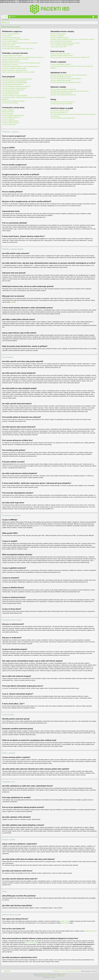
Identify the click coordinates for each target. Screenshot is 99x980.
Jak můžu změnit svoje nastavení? (12, 55)
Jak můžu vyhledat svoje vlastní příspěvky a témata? (66, 82)
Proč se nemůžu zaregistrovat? (11, 38)
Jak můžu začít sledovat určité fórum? (61, 93)
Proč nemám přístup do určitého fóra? (13, 90)
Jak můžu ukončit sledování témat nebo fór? (63, 95)
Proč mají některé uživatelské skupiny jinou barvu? (65, 43)
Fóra (5, 17)
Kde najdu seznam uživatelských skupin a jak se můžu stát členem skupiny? (73, 39)
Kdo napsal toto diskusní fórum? (60, 111)
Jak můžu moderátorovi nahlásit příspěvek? (15, 96)
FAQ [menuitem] (94, 17)
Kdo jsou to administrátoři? (58, 34)
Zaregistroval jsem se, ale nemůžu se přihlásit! (16, 39)
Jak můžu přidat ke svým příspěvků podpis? (15, 83)
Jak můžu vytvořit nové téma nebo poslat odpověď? (17, 79)
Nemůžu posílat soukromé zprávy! (60, 54)
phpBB (12, 302)
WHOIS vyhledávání (31, 943)
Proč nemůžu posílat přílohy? (11, 92)
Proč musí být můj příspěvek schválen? (14, 101)
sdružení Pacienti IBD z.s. (50, 976)
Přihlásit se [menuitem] (97, 17)
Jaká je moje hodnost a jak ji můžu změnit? (15, 70)
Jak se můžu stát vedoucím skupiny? (61, 41)
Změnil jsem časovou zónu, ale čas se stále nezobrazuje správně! (21, 63)
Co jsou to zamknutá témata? (11, 123)
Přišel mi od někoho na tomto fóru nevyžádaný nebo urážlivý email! (70, 57)
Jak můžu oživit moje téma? (10, 103)
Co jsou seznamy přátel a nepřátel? (61, 64)
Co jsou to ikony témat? (9, 125)
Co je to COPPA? (7, 36)
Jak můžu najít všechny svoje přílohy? (61, 104)
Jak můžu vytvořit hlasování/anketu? (13, 84)
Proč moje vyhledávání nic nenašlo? (61, 77)
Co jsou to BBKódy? (8, 110)
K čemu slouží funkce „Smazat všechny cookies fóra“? (18, 49)
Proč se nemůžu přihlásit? (10, 41)
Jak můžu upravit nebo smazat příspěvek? (14, 81)
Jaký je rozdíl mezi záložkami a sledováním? (63, 89)
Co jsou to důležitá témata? (10, 121)
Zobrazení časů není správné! (11, 61)
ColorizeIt (63, 974)
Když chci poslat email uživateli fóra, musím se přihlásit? (18, 72)
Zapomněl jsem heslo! (9, 45)
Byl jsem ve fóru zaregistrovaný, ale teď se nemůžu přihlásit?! (20, 43)
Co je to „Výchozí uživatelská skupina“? (62, 45)
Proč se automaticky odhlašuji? (11, 47)
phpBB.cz (54, 977)
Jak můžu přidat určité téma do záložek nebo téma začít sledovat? (70, 91)
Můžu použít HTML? (8, 112)
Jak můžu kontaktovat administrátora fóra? (63, 118)
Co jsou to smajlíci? (8, 114)
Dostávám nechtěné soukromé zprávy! (62, 55)
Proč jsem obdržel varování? (11, 94)
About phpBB (65, 923)
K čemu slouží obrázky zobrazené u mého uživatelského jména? (21, 66)
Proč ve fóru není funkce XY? (59, 112)
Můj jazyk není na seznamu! (10, 65)
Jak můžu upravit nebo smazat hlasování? (14, 88)
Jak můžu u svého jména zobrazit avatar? (14, 68)
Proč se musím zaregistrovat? (11, 34)
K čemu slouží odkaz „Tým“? (59, 47)
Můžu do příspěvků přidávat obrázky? (13, 115)
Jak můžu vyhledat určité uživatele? (61, 81)
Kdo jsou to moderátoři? (57, 36)
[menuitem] (72, 971)
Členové (13, 17)
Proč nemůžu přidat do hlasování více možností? (16, 86)
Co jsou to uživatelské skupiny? (60, 38)
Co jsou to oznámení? (9, 119)
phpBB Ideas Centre (91, 931)
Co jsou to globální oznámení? (11, 117)
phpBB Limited (64, 921)
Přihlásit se (6, 20)
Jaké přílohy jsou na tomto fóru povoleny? (63, 102)
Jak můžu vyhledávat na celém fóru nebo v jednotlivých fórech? (69, 75)
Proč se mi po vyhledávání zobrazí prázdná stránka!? (66, 79)
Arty (63, 976)
